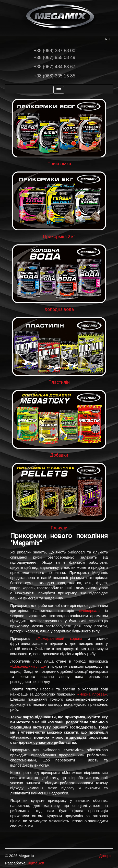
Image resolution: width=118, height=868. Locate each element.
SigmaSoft (35, 863)
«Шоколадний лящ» (28, 666)
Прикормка (59, 164)
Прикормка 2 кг (59, 236)
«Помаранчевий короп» (59, 638)
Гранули (59, 528)
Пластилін (59, 382)
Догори (105, 856)
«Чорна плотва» (92, 694)
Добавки (59, 455)
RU (108, 39)
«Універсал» (90, 611)
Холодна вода (59, 309)
